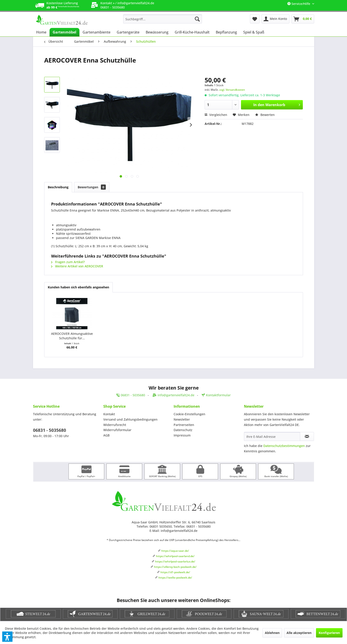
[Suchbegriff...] (163, 19)
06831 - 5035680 (50, 430)
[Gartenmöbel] (64, 32)
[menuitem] (163, 19)
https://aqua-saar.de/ (175, 551)
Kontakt (109, 414)
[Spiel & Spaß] (254, 32)
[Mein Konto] (275, 19)
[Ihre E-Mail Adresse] (272, 436)
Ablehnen (272, 633)
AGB (106, 435)
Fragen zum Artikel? (68, 262)
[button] (7, 637)
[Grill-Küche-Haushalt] (192, 32)
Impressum (182, 435)
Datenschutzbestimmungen (284, 446)
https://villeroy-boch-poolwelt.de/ (175, 567)
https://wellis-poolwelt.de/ (175, 578)
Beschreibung (58, 187)
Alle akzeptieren (299, 633)
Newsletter (182, 419)
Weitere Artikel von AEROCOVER (77, 266)
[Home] (41, 32)
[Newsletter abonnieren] (307, 436)
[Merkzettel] (255, 19)
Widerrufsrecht (115, 425)
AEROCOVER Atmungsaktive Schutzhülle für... (72, 336)
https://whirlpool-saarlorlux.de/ (175, 561)
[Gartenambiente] (97, 32)
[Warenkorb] (303, 19)
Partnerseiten (184, 425)
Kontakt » (107, 3)
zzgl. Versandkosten (232, 90)
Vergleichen (216, 115)
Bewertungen (92, 187)
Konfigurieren (329, 633)
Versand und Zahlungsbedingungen (130, 419)
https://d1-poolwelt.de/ (175, 572)
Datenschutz (183, 430)
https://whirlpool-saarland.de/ (175, 556)
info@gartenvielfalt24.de (136, 3)
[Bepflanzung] (226, 32)
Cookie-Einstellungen (189, 414)
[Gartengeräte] (128, 32)
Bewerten (265, 115)
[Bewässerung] (157, 32)
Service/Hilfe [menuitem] (299, 4)
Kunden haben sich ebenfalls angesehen (78, 287)
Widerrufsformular (117, 430)
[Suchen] (197, 19)
